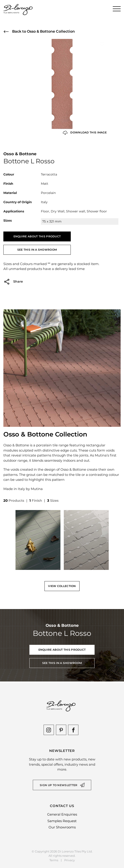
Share (13, 282)
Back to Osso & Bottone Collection (39, 32)
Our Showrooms (62, 827)
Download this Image (85, 133)
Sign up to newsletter (59, 785)
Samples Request (62, 821)
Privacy (70, 860)
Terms (54, 860)
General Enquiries (62, 814)
